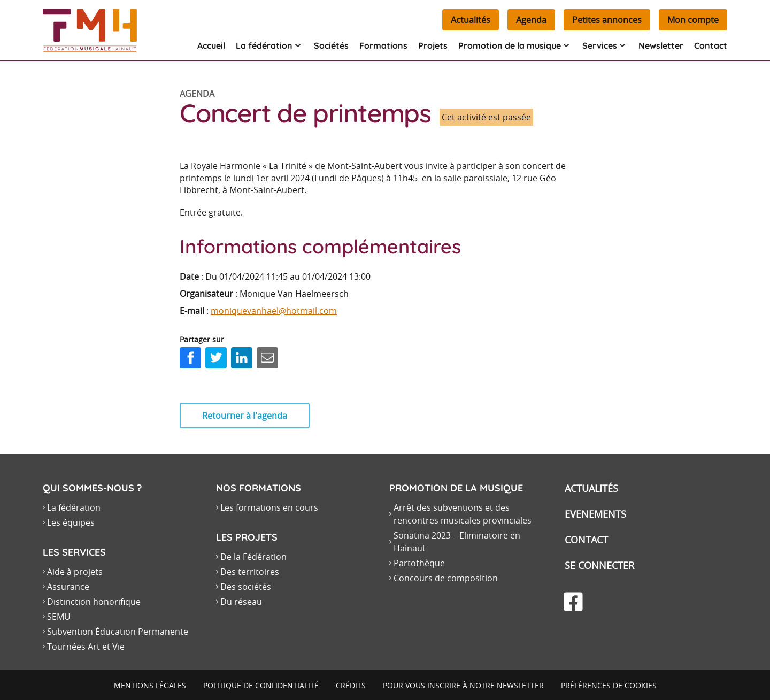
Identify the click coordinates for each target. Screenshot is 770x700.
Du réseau (241, 602)
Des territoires (250, 572)
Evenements (595, 514)
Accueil (211, 45)
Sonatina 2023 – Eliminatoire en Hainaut (457, 542)
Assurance (68, 587)
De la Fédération (253, 557)
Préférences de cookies (609, 685)
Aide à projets (75, 572)
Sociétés (331, 45)
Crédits (351, 685)
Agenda (531, 20)
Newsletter (661, 45)
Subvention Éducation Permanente (118, 632)
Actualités (471, 20)
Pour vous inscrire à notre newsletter (463, 685)
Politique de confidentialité (261, 685)
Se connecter (599, 565)
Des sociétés (246, 587)
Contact (711, 45)
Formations (383, 45)
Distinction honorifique (94, 602)
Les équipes (71, 522)
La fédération (74, 507)
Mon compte (693, 20)
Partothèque (419, 563)
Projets (433, 45)
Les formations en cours (269, 507)
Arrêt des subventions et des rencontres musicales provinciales (463, 514)
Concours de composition (446, 578)
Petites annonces (607, 20)
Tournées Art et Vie (86, 647)
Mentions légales (150, 685)
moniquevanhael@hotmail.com (274, 311)
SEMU (59, 617)
